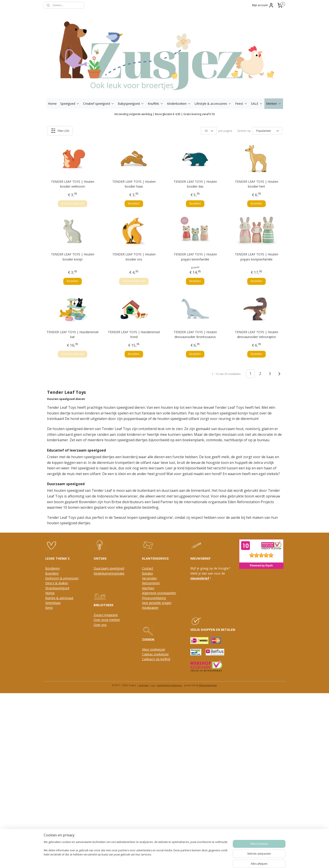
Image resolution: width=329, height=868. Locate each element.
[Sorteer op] (267, 131)
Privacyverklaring (154, 598)
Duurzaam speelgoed (109, 568)
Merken (274, 104)
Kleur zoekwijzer (154, 649)
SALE (257, 104)
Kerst (49, 608)
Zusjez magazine (106, 615)
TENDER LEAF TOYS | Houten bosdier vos (134, 257)
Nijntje (50, 593)
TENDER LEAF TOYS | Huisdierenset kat (72, 334)
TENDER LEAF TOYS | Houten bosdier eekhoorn (72, 184)
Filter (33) (60, 131)
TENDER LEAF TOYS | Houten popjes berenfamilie (195, 257)
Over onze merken (107, 620)
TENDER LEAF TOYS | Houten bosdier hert (256, 184)
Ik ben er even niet (72, 203)
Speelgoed (70, 104)
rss (153, 685)
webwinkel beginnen (170, 685)
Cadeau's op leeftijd (156, 659)
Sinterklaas (53, 603)
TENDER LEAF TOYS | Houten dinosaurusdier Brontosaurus (195, 334)
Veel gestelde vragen (157, 603)
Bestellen (134, 203)
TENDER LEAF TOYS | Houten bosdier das (195, 184)
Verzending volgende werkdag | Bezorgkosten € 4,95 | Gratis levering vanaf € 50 (164, 114)
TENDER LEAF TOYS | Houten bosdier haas (134, 184)
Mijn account (263, 5)
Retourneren (151, 583)
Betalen (147, 573)
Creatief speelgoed (99, 104)
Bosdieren (53, 568)
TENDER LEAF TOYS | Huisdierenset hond (134, 334)
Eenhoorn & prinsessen (62, 578)
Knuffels (156, 104)
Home (52, 104)
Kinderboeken (179, 104)
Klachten (148, 588)
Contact (148, 568)
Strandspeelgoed (57, 588)
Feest (241, 104)
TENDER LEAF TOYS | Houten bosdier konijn (72, 257)
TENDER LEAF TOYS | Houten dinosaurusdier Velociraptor (256, 334)
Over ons (100, 625)
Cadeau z (149, 654)
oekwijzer (162, 654)
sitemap (144, 685)
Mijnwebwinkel (208, 685)
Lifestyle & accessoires (213, 104)
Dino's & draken (57, 583)
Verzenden (149, 578)
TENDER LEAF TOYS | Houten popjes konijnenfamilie (256, 257)
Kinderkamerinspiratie (109, 573)
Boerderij (52, 573)
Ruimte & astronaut (59, 598)
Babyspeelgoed (131, 104)
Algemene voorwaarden (159, 593)
